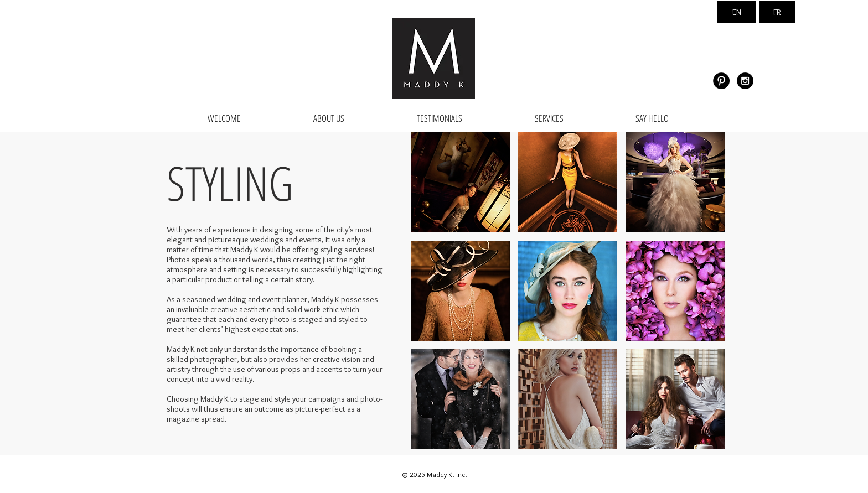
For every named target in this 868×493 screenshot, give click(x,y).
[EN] (737, 12)
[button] (460, 182)
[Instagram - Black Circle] (745, 81)
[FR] (777, 12)
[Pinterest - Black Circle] (721, 81)
